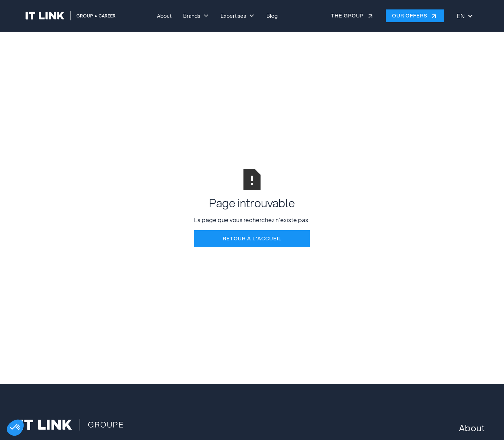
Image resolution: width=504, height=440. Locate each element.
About (164, 16)
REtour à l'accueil (252, 239)
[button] (15, 428)
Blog (272, 16)
